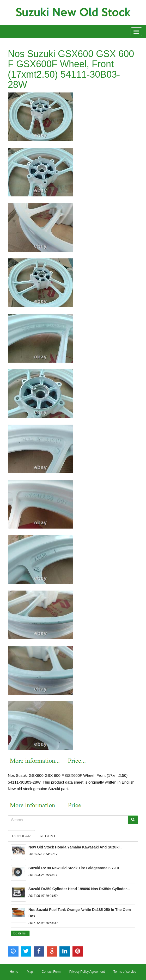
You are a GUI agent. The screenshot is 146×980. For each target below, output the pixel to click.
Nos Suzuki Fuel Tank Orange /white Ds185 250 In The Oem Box (80, 913)
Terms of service (125, 972)
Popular (21, 836)
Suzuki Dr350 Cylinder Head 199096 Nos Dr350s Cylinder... (79, 889)
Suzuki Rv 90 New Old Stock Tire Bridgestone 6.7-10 (74, 868)
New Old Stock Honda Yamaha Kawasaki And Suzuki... (75, 847)
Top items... (20, 933)
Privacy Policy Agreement (87, 972)
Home (14, 972)
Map (30, 972)
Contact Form (51, 972)
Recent (48, 836)
